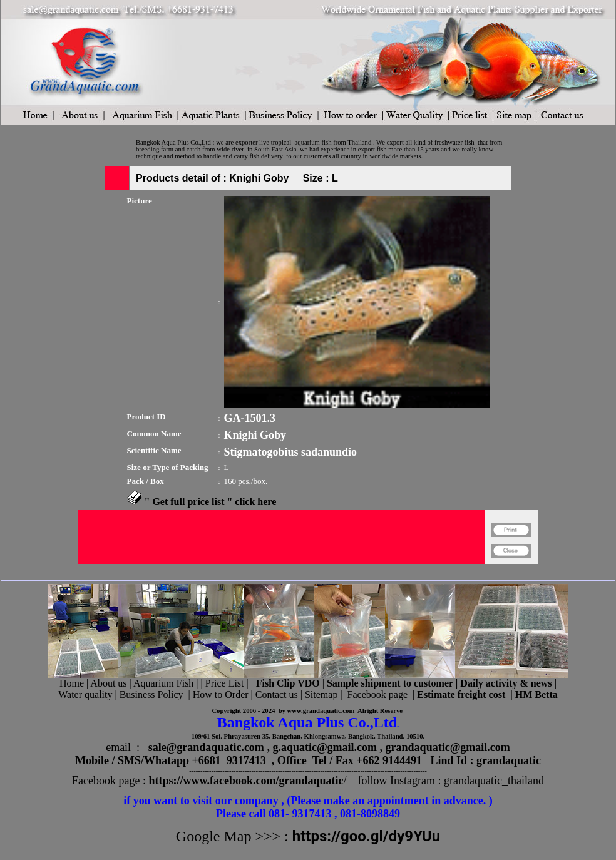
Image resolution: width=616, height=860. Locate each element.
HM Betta (536, 694)
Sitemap (321, 694)
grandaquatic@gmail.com (448, 747)
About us (108, 683)
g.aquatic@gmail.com (325, 747)
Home (72, 683)
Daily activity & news (506, 683)
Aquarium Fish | (167, 683)
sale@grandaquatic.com (206, 747)
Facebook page (377, 694)
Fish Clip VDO (288, 683)
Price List (226, 683)
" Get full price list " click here (211, 502)
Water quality (85, 694)
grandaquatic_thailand (494, 781)
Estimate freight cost (461, 694)
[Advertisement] (281, 569)
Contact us (277, 694)
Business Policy (151, 694)
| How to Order (217, 694)
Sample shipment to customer (390, 683)
